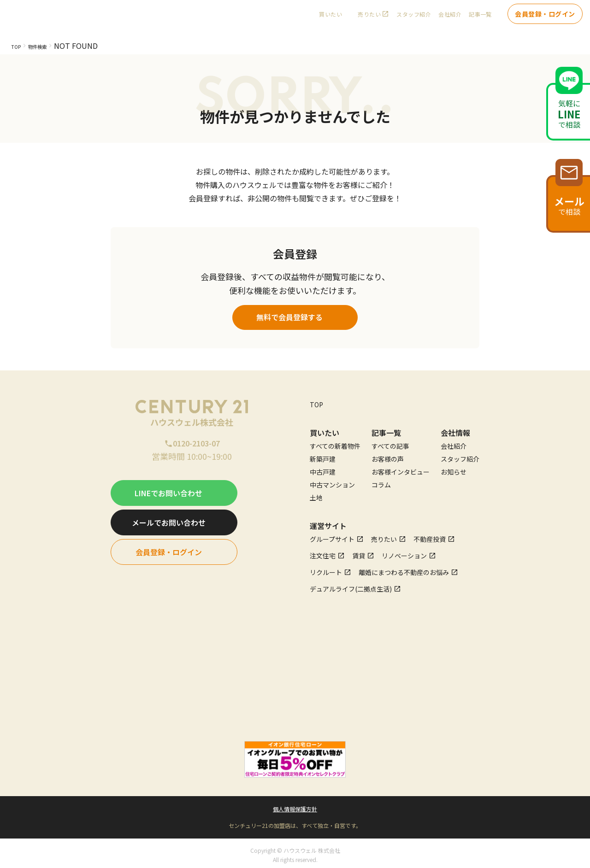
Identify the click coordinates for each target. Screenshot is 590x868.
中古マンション (332, 481)
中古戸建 (323, 468)
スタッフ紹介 (414, 19)
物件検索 (48, 46)
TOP (19, 46)
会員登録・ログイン (545, 18)
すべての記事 (390, 442)
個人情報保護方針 (295, 805)
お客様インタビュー (401, 468)
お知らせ (454, 468)
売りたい (369, 19)
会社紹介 (450, 19)
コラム (381, 481)
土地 (316, 494)
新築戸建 (323, 455)
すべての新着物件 (335, 442)
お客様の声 (388, 455)
